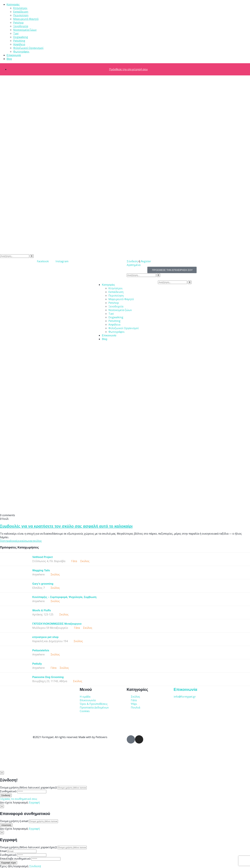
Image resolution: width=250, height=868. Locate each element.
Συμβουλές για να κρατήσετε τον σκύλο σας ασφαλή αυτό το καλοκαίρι (66, 526)
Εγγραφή (34, 802)
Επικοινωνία (14, 55)
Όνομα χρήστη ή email (14, 821)
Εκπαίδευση (21, 12)
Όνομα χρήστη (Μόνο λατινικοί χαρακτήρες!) (28, 787)
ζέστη (4, 541)
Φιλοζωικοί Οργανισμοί (28, 48)
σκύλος (37, 541)
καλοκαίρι (14, 541)
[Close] (2, 773)
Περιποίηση (21, 15)
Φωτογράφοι (21, 52)
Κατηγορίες (13, 5)
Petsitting (19, 41)
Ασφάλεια (19, 44)
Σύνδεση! (35, 866)
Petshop (18, 23)
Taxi (16, 33)
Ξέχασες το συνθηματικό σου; (19, 799)
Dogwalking (21, 37)
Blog (9, 59)
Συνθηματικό (8, 791)
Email (3, 851)
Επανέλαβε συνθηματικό (15, 859)
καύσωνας (26, 541)
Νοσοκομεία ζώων (25, 30)
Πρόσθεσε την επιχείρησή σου (128, 69)
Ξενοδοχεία (21, 26)
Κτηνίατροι (20, 8)
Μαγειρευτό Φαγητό (26, 19)
